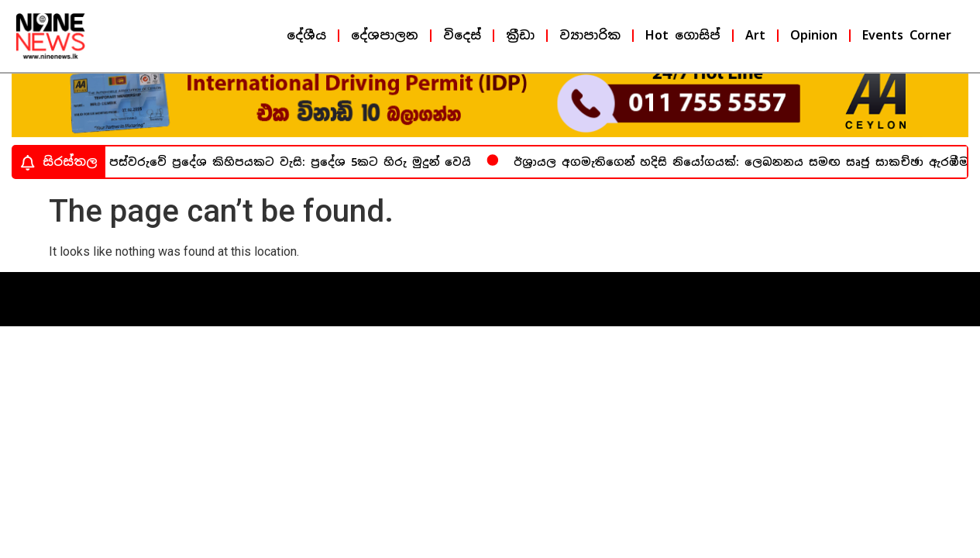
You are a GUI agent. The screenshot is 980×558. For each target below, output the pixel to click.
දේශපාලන (385, 35)
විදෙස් (462, 35)
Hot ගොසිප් (683, 35)
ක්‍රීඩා (520, 35)
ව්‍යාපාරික (590, 35)
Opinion (814, 35)
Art (755, 35)
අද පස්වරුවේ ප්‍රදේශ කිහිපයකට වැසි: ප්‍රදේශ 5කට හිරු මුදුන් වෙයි (284, 174)
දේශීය (306, 35)
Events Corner (907, 35)
